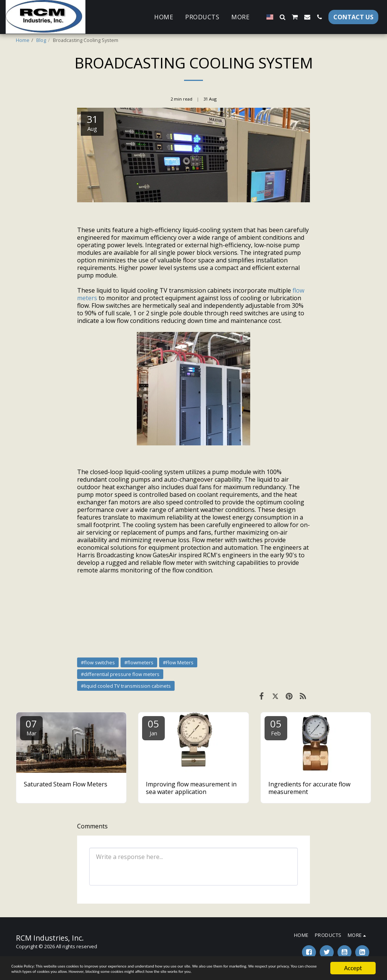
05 (153, 727)
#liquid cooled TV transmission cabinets (126, 686)
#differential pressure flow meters (120, 674)
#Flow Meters (178, 662)
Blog (41, 40)
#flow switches (98, 662)
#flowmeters (139, 662)
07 (31, 727)
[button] (282, 17)
